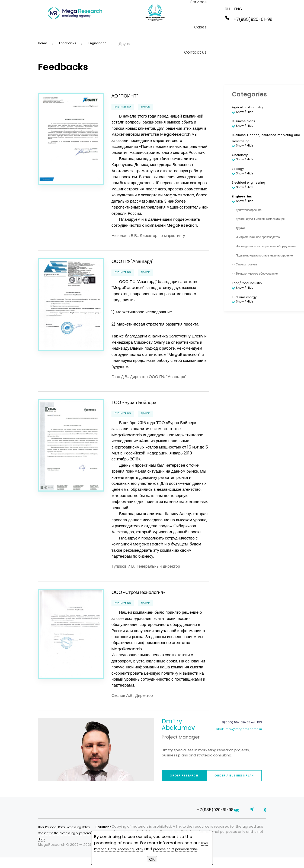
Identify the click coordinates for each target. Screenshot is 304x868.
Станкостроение (251, 288)
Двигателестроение (253, 227)
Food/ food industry (252, 306)
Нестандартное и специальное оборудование (263, 267)
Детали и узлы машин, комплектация (269, 237)
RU (277, 10)
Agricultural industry (252, 107)
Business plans (247, 123)
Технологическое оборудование (264, 297)
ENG (288, 10)
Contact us (245, 28)
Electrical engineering (253, 195)
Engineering (125, 107)
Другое (154, 107)
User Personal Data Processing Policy (71, 837)
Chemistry (242, 162)
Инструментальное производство (265, 255)
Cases (220, 28)
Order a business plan (257, 783)
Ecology (240, 179)
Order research (191, 783)
